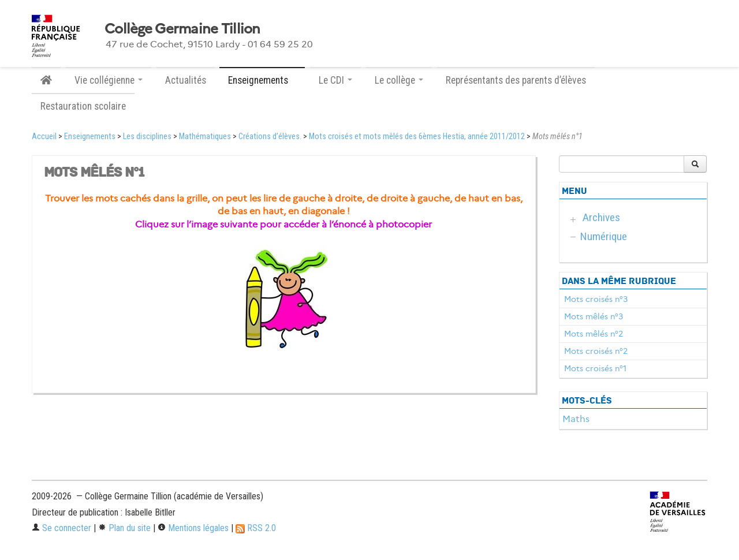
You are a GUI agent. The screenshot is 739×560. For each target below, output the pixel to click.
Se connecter (61, 528)
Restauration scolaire (83, 106)
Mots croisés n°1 (595, 368)
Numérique (604, 236)
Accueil (44, 137)
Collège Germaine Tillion (182, 29)
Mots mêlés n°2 (594, 334)
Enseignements (90, 137)
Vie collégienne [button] (109, 80)
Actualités (186, 80)
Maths (576, 419)
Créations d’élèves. (270, 137)
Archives (601, 217)
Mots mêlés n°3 (594, 316)
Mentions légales (193, 528)
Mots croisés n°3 (596, 299)
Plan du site (124, 528)
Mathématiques (205, 137)
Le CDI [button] (335, 80)
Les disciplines (147, 137)
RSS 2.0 (256, 528)
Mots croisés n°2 (596, 351)
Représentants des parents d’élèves (516, 80)
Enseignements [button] (262, 80)
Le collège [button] (399, 80)
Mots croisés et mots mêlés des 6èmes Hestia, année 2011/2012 (417, 137)
